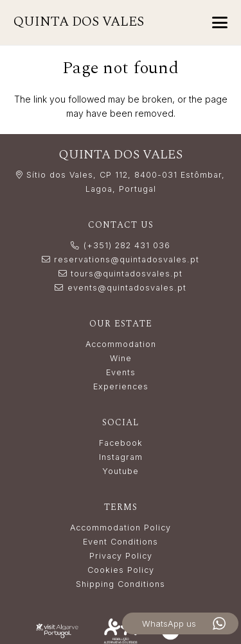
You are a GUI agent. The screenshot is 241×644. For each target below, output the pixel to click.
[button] (220, 22)
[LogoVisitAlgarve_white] (57, 631)
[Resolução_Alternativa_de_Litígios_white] (120, 631)
